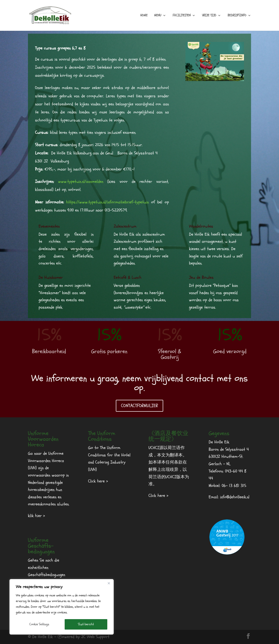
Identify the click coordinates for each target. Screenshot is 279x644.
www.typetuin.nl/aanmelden (81, 182)
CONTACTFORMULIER (139, 406)
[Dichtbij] (109, 583)
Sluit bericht (86, 624)
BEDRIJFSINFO (237, 16)
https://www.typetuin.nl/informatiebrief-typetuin (107, 202)
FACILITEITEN (182, 16)
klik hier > (36, 516)
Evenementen (49, 226)
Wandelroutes (201, 226)
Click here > (98, 481)
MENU (158, 16)
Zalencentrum (125, 226)
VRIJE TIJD (209, 16)
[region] (62, 607)
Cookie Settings (39, 624)
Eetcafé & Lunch (128, 277)
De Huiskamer (51, 277)
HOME (144, 16)
